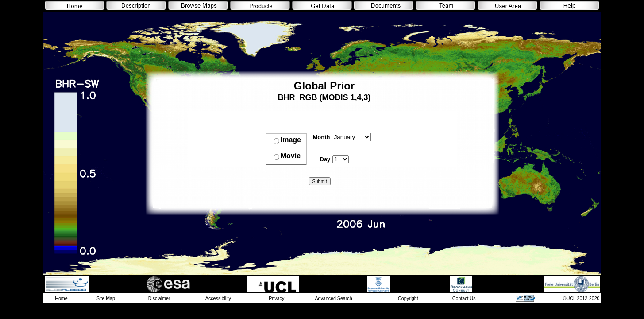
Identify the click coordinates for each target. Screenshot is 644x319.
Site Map (106, 298)
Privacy (276, 298)
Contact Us (464, 298)
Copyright (408, 298)
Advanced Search (333, 298)
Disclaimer (159, 298)
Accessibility (218, 298)
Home (61, 298)
